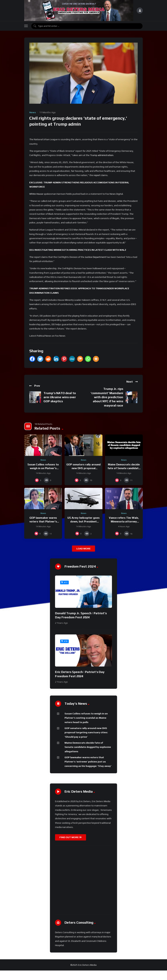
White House (36, 194)
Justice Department (96, 257)
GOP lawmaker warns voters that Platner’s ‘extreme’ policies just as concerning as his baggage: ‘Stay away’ (88, 762)
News (33, 112)
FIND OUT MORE (71, 837)
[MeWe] (72, 359)
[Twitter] (40, 359)
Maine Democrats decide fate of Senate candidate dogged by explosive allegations (88, 747)
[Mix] (80, 359)
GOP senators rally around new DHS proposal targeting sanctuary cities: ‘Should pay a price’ (86, 732)
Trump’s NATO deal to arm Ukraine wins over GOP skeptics (60, 397)
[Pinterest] (64, 359)
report (97, 175)
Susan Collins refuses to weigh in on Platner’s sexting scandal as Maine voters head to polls (86, 718)
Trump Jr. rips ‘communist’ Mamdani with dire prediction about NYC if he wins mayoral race (107, 397)
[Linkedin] (56, 359)
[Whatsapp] (88, 359)
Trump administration (102, 155)
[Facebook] (32, 359)
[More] (96, 359)
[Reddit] (48, 359)
